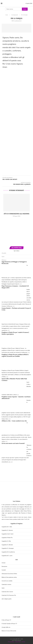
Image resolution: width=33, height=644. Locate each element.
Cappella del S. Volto (7, 527)
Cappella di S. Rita (6, 541)
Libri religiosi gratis (7, 599)
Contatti (4, 570)
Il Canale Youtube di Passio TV (9, 623)
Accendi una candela (7, 581)
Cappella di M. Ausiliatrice (8, 552)
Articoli (3, 563)
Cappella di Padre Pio (7, 537)
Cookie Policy (18, 642)
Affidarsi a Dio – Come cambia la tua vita (14, 421)
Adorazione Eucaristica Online (9, 574)
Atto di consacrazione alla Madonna (16, 214)
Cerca (25, 9)
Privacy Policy (11, 642)
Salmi (3, 588)
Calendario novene (6, 584)
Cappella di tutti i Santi (8, 534)
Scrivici (23, 642)
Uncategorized (15, 15)
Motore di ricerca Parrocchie (9, 631)
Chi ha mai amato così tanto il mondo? (13, 443)
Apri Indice (16, 251)
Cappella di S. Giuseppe (8, 548)
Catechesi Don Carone (7, 592)
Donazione (4, 566)
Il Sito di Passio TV (6, 620)
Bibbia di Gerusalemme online (9, 577)
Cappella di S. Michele (7, 545)
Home (7, 15)
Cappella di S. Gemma (7, 530)
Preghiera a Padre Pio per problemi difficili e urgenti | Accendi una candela (15, 355)
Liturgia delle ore (6, 627)
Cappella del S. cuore (7, 555)
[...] (21, 284)
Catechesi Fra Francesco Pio (9, 595)
